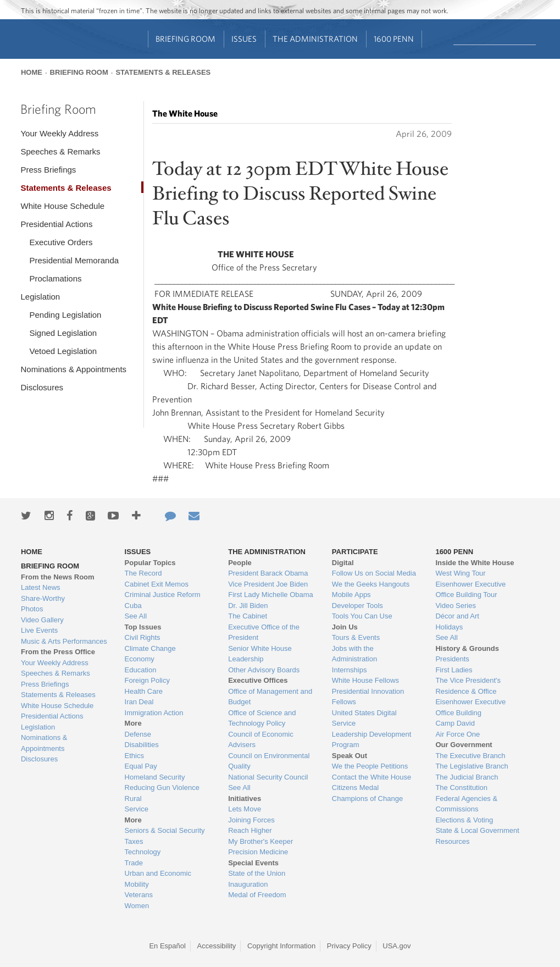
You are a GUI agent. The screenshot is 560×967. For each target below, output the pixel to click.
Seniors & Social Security (165, 830)
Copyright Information (281, 946)
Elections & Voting (464, 820)
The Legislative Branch (472, 766)
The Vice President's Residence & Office (468, 686)
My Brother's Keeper (260, 841)
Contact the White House (372, 777)
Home (32, 72)
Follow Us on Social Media (374, 573)
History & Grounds (467, 648)
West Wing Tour (460, 573)
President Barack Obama (268, 573)
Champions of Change (367, 799)
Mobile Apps (351, 595)
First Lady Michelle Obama (271, 595)
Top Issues (143, 627)
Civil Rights (143, 637)
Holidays (449, 627)
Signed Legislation (63, 333)
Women (137, 906)
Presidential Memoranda (74, 260)
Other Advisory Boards (264, 670)
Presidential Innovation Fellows (368, 697)
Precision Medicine (258, 852)
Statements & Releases (163, 72)
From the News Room (58, 577)
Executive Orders (61, 242)
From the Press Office (58, 652)
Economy (140, 659)
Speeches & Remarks (60, 151)
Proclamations (55, 278)
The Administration (315, 39)
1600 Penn (394, 39)
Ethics (134, 756)
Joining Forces (251, 820)
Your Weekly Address (59, 133)
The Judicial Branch (467, 777)
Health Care (144, 691)
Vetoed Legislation (63, 351)
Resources (452, 841)
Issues (244, 39)
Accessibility (217, 946)
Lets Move (245, 809)
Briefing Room (185, 39)
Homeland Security (155, 777)
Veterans (139, 895)
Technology (143, 852)
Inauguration (248, 884)
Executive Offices (258, 680)
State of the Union (257, 873)
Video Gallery (42, 620)
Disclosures (42, 387)
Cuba (133, 606)
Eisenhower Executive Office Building (470, 707)
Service (137, 809)
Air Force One (458, 734)
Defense (138, 734)
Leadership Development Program (372, 740)
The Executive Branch (470, 756)
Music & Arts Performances (64, 641)
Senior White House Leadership (260, 654)
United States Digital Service (364, 718)
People (240, 563)
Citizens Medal (355, 788)
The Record (143, 573)
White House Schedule (62, 206)
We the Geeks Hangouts (371, 584)
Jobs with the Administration (354, 654)
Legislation (40, 297)
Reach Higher (250, 830)
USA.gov (397, 946)
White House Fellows (365, 680)
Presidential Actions (56, 224)
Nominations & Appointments (73, 369)
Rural (133, 799)
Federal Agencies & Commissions (466, 804)
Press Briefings (48, 170)
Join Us (345, 627)
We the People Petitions (370, 766)
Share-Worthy (43, 598)
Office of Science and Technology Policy (262, 718)
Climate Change (150, 648)
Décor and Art (457, 616)
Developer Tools (357, 606)
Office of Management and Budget (270, 697)
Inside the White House (475, 563)
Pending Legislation (65, 315)
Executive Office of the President (264, 632)
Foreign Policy (147, 680)
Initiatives (245, 799)
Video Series (455, 606)
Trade (134, 863)
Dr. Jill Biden (248, 606)
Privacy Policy (349, 946)
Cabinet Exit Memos (157, 584)
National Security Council (268, 777)
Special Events (253, 863)
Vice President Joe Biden (268, 584)
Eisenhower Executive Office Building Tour (470, 590)
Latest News (41, 587)
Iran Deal (139, 702)
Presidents (452, 659)
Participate (355, 552)
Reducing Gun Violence (162, 788)
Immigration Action (154, 713)
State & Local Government (477, 830)
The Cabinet (248, 616)
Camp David (455, 723)
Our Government (464, 745)
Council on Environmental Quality (269, 761)
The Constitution (461, 788)
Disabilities (142, 745)
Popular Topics (150, 563)
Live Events (39, 630)
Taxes (134, 841)
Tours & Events (356, 637)
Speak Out (350, 756)
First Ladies (454, 670)
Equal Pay (141, 766)
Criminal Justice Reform (163, 595)
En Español (167, 946)
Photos (32, 609)
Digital (343, 563)
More (133, 723)
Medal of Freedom (257, 895)
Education (141, 670)
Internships (350, 670)
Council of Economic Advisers (261, 740)
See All (136, 616)
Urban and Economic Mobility (158, 879)
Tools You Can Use (362, 616)
